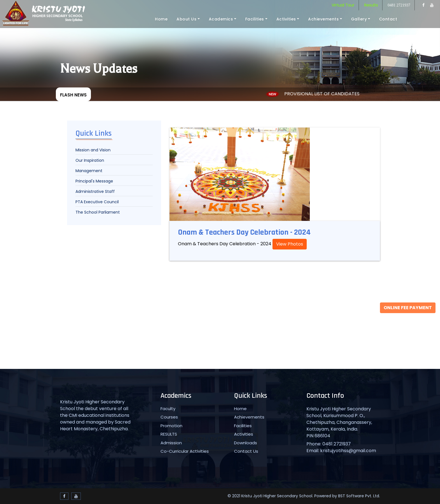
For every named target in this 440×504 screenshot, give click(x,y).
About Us (186, 19)
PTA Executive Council (97, 202)
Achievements (323, 19)
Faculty (168, 409)
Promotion (171, 426)
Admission (171, 443)
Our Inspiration (90, 160)
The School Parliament (98, 212)
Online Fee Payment (408, 308)
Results (371, 5)
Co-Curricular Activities (185, 451)
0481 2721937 (399, 5)
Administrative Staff (95, 191)
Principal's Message (94, 181)
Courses (169, 417)
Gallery (359, 19)
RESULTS (169, 434)
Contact (388, 19)
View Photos (290, 244)
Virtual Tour (343, 5)
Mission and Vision (93, 150)
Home (161, 19)
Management (89, 171)
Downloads (246, 443)
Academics (221, 19)
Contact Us (246, 451)
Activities (286, 19)
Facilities (255, 19)
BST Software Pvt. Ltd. (359, 496)
